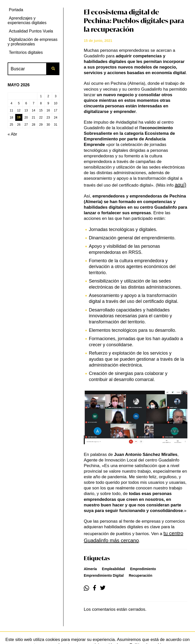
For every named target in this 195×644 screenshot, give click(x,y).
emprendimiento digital (104, 575)
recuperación (141, 575)
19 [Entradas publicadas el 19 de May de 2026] (19, 117)
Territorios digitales (26, 52)
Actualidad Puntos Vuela (31, 31)
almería (90, 569)
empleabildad (113, 569)
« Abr (12, 134)
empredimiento (143, 569)
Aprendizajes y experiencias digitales (27, 20)
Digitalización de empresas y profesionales (32, 42)
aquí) (181, 185)
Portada (16, 10)
